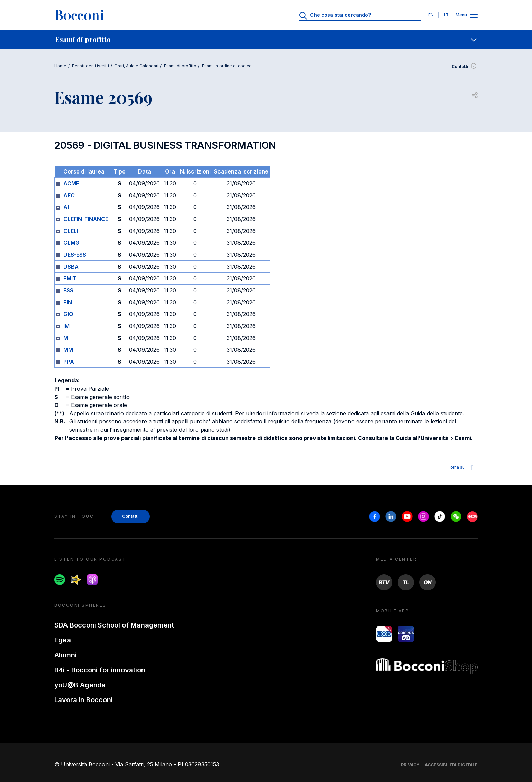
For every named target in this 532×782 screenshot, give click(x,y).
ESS (68, 290)
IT (446, 15)
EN (431, 15)
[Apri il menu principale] (474, 15)
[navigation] (266, 39)
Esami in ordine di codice (227, 66)
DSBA (71, 267)
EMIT (70, 278)
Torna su (462, 467)
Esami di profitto (180, 66)
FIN (68, 302)
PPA (69, 362)
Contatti (465, 67)
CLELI (71, 231)
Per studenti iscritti (90, 66)
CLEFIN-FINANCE (86, 219)
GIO (68, 314)
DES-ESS (75, 255)
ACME (71, 183)
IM (66, 326)
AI (66, 207)
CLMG (71, 243)
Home (60, 66)
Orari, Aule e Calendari (136, 66)
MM (68, 350)
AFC (69, 195)
